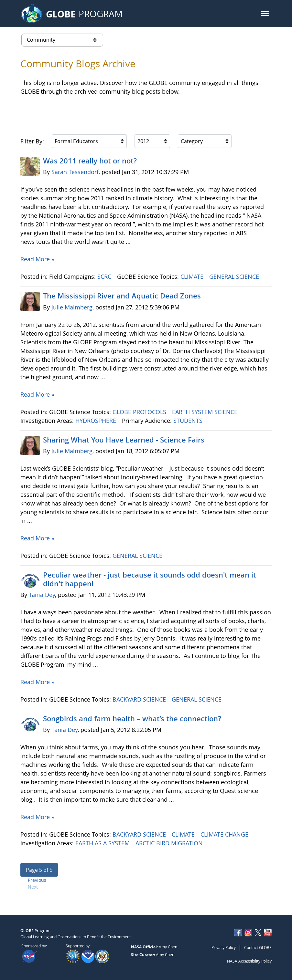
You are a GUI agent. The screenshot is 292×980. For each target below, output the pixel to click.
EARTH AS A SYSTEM (103, 843)
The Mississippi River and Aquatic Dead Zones (122, 296)
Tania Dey (42, 595)
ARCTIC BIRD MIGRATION (170, 843)
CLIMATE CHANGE (225, 834)
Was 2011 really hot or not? (90, 161)
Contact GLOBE (258, 947)
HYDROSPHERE (97, 421)
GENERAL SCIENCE (235, 276)
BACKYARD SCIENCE (140, 699)
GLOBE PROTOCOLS (140, 412)
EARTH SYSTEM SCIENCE (205, 412)
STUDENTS (189, 421)
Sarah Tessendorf (75, 172)
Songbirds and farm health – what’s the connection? (132, 719)
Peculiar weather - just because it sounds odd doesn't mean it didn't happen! (150, 579)
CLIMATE (193, 276)
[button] (265, 14)
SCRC (105, 276)
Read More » (37, 259)
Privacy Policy (224, 947)
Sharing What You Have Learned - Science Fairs (124, 440)
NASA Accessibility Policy (249, 961)
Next (33, 887)
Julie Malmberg (72, 307)
